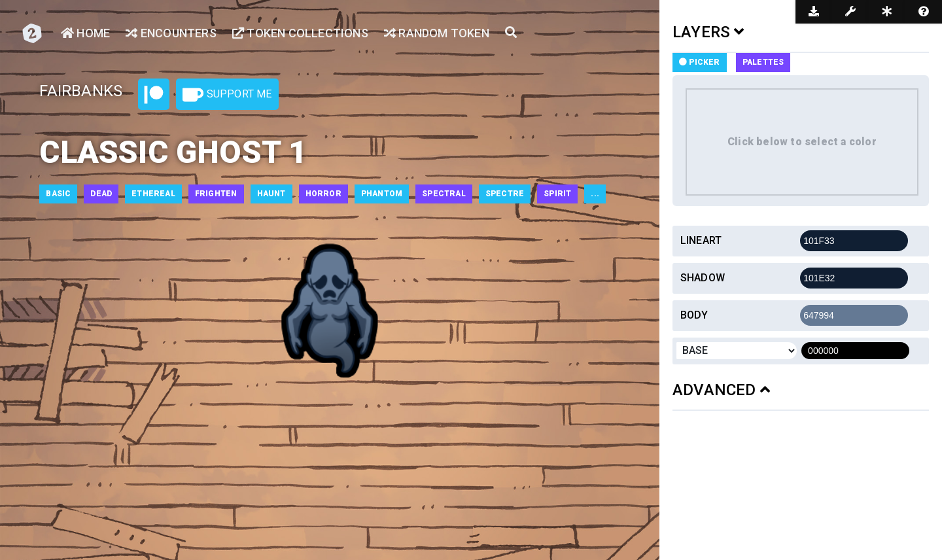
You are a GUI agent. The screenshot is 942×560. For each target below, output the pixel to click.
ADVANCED (721, 390)
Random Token (437, 33)
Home (85, 33)
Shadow (703, 278)
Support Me (227, 95)
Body (694, 315)
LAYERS (708, 32)
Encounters (171, 33)
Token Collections (300, 33)
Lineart (701, 240)
